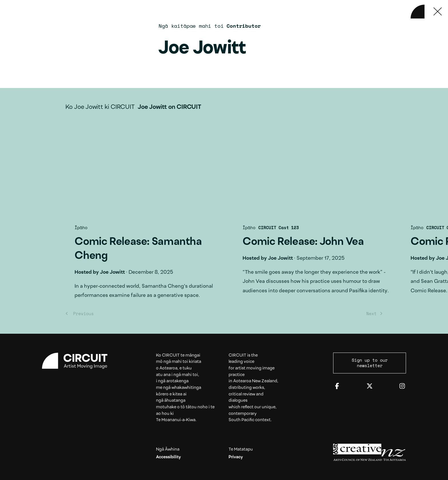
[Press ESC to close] (438, 12)
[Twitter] (370, 386)
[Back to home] (418, 12)
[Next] (373, 313)
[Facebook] (337, 386)
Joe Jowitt (103, 272)
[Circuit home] (78, 361)
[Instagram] (402, 386)
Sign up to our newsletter (370, 363)
